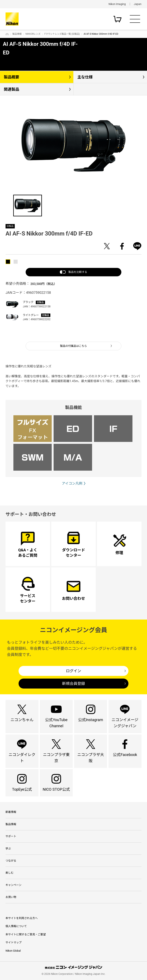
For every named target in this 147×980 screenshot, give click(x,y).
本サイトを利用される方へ (22, 918)
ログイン (73, 671)
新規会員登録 (73, 684)
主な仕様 (85, 77)
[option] (73, 145)
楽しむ (10, 873)
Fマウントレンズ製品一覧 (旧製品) (62, 34)
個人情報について (16, 926)
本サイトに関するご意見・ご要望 (26, 934)
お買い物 (11, 897)
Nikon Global (13, 951)
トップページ (7, 34)
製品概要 (11, 77)
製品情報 (17, 34)
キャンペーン (13, 885)
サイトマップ (14, 942)
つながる (11, 861)
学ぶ (8, 849)
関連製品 (11, 89)
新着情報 (11, 812)
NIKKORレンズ (33, 34)
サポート (11, 836)
